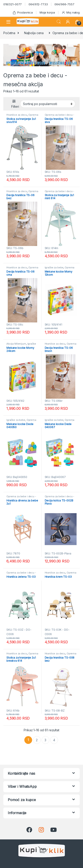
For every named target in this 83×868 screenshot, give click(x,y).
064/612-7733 (38, 4)
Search (59, 22)
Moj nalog (71, 13)
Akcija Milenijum (16, 344)
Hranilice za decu (17, 115)
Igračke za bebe (54, 267)
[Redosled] (48, 104)
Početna (9, 33)
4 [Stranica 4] (54, 740)
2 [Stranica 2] (37, 740)
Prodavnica (23, 13)
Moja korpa (47, 12)
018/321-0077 (13, 4)
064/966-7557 (64, 4)
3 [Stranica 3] (45, 740)
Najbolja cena (34, 33)
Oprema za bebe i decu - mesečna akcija (60, 116)
